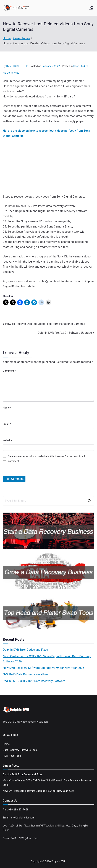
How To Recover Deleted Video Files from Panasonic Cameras (45, 324)
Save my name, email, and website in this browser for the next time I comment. (46, 459)
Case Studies (81, 66)
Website (7, 440)
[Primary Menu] (91, 8)
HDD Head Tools (12, 756)
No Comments (11, 73)
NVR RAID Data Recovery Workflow (25, 674)
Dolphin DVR (58, 861)
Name (7, 408)
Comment (9, 371)
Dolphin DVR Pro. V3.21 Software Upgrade (65, 333)
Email (7, 424)
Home (6, 744)
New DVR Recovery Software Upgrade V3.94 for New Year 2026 (44, 668)
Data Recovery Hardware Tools (20, 750)
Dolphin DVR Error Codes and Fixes (25, 650)
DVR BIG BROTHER (17, 66)
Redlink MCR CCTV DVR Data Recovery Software (34, 681)
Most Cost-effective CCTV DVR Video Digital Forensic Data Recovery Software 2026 (47, 659)
